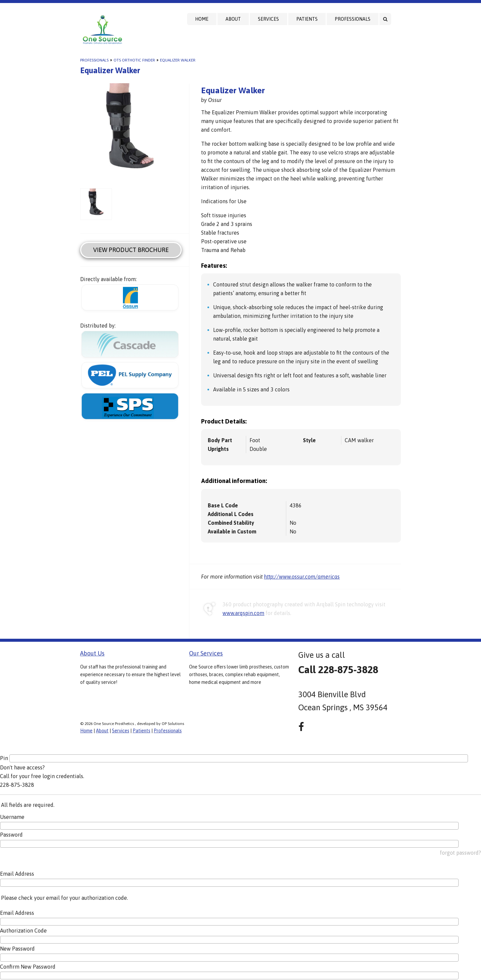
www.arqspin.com (243, 613)
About (233, 19)
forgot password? (460, 853)
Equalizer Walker (178, 60)
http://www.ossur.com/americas (302, 577)
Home (202, 19)
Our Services (206, 653)
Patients (307, 19)
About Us (92, 653)
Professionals (353, 19)
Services (268, 19)
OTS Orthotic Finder (134, 60)
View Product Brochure (131, 250)
